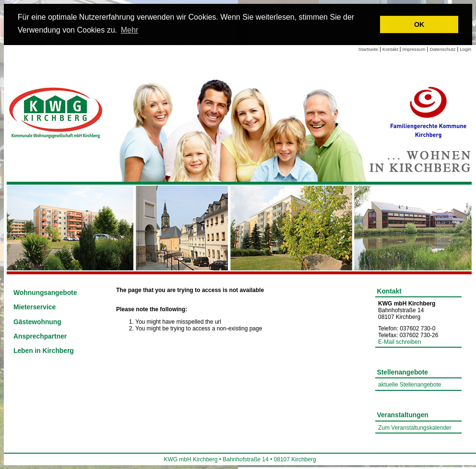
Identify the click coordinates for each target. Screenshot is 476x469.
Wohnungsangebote (45, 293)
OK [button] (419, 24)
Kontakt (390, 49)
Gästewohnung (37, 322)
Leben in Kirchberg (44, 351)
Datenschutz (442, 49)
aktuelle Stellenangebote (410, 385)
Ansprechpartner (40, 336)
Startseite (368, 49)
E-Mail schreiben (399, 342)
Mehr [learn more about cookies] (130, 30)
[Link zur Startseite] (57, 112)
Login (465, 49)
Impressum (414, 49)
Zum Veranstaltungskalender (415, 428)
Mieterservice (35, 307)
